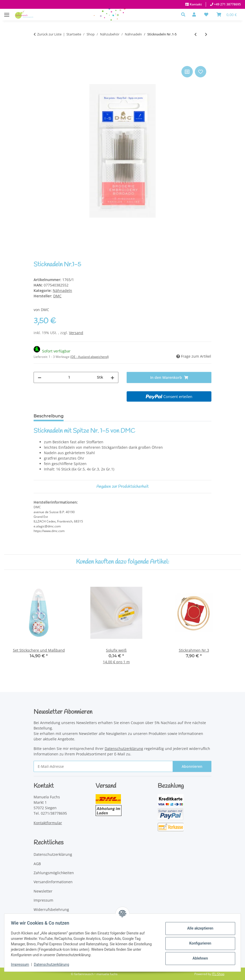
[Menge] (69, 377)
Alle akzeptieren (198, 928)
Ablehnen (198, 958)
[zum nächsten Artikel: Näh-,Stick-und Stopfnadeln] (206, 34)
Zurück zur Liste (49, 34)
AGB (37, 864)
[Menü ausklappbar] (7, 12)
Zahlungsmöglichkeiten (54, 873)
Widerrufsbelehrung (51, 909)
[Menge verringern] (40, 377)
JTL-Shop (218, 974)
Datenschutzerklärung (53, 964)
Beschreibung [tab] (49, 416)
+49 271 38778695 (227, 4)
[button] (185, 14)
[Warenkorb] (227, 14)
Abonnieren (192, 766)
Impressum (22, 964)
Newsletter (43, 891)
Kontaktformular (48, 823)
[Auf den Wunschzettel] (201, 72)
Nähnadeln (62, 290)
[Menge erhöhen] (112, 377)
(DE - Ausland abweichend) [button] (90, 357)
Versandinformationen (53, 882)
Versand (76, 333)
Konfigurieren (198, 943)
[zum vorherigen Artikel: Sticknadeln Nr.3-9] (196, 34)
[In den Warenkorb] (38, 59)
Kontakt (195, 4)
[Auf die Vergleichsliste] (187, 72)
